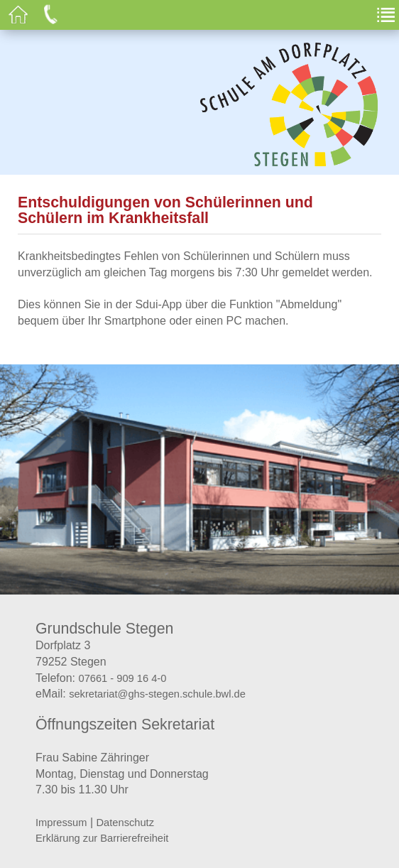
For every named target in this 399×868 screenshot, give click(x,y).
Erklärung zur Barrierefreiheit (102, 838)
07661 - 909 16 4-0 (122, 678)
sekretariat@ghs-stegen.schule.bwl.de (157, 694)
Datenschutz (125, 823)
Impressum (61, 823)
